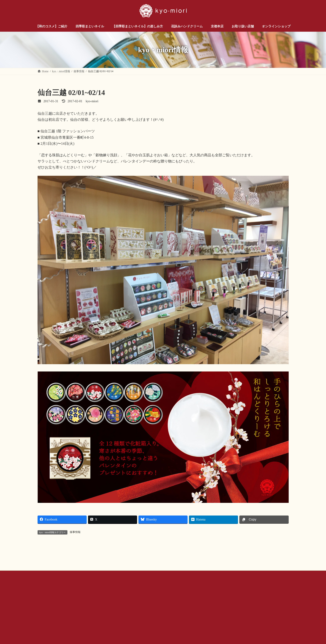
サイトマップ (226, 626)
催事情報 (75, 532)
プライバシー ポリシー (195, 626)
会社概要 (122, 626)
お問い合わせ (50, 626)
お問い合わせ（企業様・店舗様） (88, 626)
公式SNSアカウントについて (154, 626)
